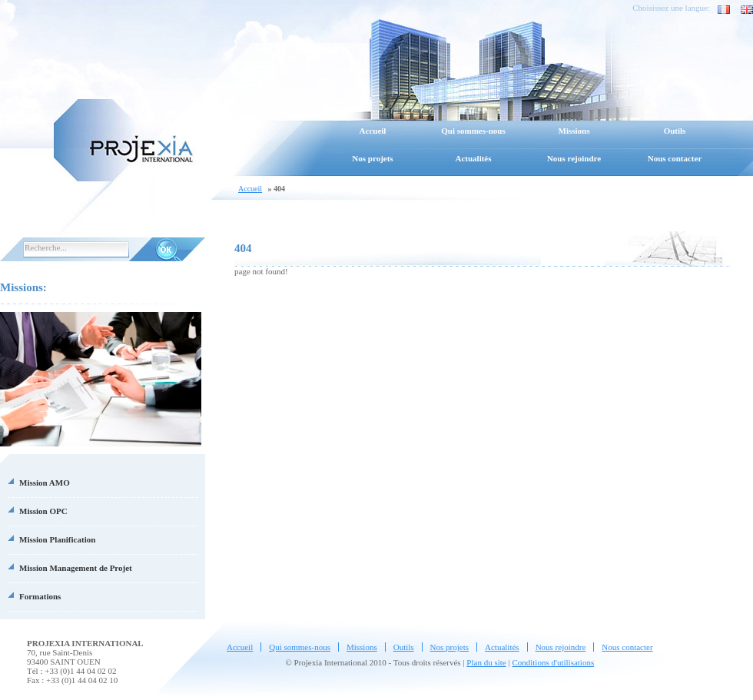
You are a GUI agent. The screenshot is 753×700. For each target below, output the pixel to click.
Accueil (373, 131)
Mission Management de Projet (76, 568)
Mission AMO (45, 483)
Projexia (123, 138)
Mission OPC (43, 511)
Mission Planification (57, 539)
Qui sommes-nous (473, 131)
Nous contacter (675, 158)
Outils (675, 131)
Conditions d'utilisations (553, 662)
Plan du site (486, 662)
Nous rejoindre (574, 158)
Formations (40, 596)
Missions (574, 131)
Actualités (473, 158)
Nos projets (372, 158)
